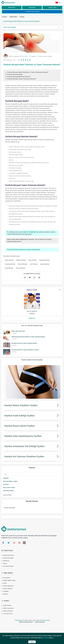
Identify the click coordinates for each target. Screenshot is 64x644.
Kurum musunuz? (40, 622)
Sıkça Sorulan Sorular (9, 555)
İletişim (5, 563)
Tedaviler (5, 594)
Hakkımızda (6, 561)
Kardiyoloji (6, 478)
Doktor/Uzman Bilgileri (32, 27)
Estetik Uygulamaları (8, 586)
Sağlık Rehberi (13, 17)
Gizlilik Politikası (7, 605)
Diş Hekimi (6, 484)
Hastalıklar (6, 591)
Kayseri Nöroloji (45, 264)
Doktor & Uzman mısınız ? (26, 622)
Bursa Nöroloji (33, 260)
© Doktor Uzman (19, 620)
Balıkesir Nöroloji (21, 260)
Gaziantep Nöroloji (10, 264)
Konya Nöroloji (9, 268)
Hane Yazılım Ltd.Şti (45, 620)
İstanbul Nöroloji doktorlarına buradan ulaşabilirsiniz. (24, 250)
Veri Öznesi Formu (8, 614)
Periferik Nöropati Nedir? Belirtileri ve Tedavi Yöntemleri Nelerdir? (28, 337)
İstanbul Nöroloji (23, 264)
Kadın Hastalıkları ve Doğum (10, 481)
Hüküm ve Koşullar (8, 611)
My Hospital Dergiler (8, 566)
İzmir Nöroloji (34, 264)
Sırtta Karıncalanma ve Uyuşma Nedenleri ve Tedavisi (25, 350)
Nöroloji (22, 17)
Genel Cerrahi (32, 8)
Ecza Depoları (7, 578)
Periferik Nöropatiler (10, 508)
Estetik (5, 583)
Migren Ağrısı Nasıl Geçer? (18, 331)
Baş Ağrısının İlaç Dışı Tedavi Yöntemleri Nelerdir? (24, 343)
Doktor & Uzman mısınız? (33, 12)
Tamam (32, 642)
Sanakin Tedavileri (8, 589)
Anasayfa (4, 17)
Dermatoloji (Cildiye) (8, 491)
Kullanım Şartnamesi (8, 608)
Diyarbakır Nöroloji (44, 260)
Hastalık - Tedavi (52, 8)
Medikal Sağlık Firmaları (9, 580)
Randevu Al (32, 318)
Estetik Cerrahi (12, 8)
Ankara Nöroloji (9, 260)
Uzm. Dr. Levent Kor (32, 311)
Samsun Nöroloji (20, 268)
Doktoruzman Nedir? (8, 558)
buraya (46, 638)
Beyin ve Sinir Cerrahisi (9, 488)
